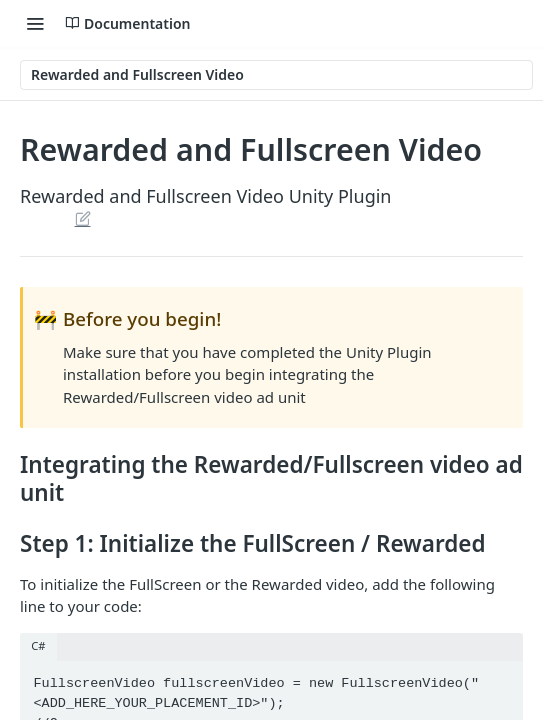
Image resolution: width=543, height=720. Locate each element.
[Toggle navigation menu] (35, 23)
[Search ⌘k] (508, 23)
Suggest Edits (82, 218)
